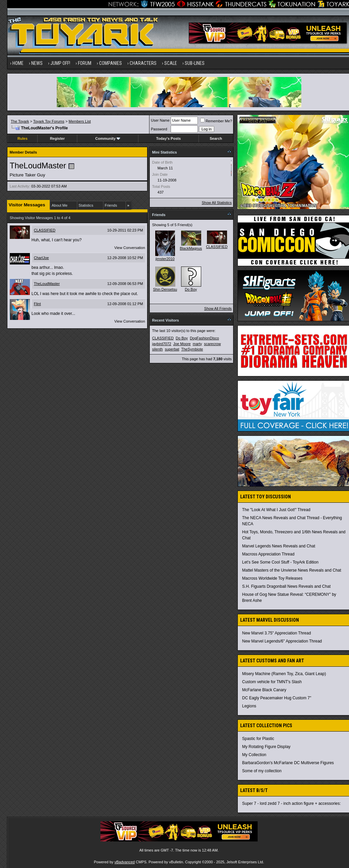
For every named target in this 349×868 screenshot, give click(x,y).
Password (159, 129)
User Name (160, 120)
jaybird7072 (162, 344)
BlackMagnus (191, 248)
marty (198, 344)
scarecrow (212, 344)
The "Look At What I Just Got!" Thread (276, 510)
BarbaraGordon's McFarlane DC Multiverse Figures (288, 763)
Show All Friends (218, 308)
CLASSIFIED (45, 230)
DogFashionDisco (204, 338)
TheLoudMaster (47, 284)
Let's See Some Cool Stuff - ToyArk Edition (280, 562)
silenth (158, 349)
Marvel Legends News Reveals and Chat (279, 546)
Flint (37, 304)
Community (108, 138)
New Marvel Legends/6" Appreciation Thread (282, 641)
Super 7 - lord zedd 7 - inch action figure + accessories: (292, 803)
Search (216, 138)
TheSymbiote (192, 349)
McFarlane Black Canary (264, 690)
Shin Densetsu (165, 289)
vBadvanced (125, 862)
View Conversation (130, 248)
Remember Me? (216, 121)
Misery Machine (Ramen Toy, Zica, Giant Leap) (284, 674)
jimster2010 (165, 259)
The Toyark (20, 121)
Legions (249, 706)
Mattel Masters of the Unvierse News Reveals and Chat (292, 570)
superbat (172, 349)
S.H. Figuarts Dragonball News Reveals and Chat (286, 586)
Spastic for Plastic (258, 739)
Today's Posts (168, 138)
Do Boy (191, 289)
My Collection (254, 755)
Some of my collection (262, 771)
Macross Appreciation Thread (268, 554)
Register (57, 138)
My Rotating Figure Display (266, 747)
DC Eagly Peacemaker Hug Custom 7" (277, 698)
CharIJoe (41, 258)
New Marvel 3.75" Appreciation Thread (277, 633)
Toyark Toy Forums (49, 121)
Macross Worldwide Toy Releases (272, 578)
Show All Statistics (217, 203)
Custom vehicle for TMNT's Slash (272, 682)
